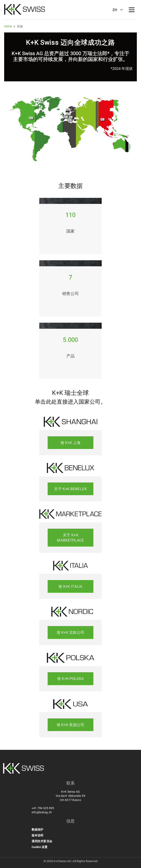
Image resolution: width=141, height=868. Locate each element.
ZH (115, 10)
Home (8, 26)
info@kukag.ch (42, 812)
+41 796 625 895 (43, 808)
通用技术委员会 (42, 841)
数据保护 (38, 830)
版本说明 (38, 835)
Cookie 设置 (40, 847)
